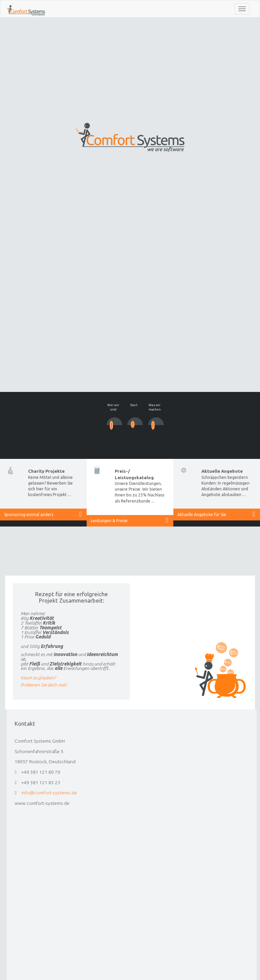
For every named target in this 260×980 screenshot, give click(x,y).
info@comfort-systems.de (86, 793)
